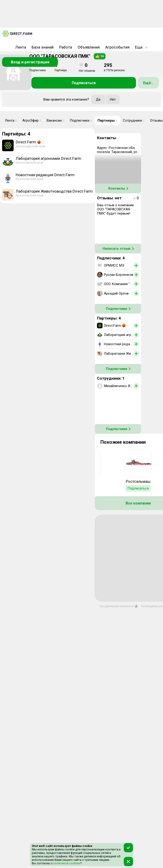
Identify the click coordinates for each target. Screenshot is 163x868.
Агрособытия (117, 47)
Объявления (89, 47)
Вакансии (55, 120)
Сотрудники (134, 120)
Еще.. (142, 47)
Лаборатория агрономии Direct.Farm (48, 158)
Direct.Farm (26, 142)
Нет (113, 99)
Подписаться (84, 83)
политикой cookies (66, 863)
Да (98, 99)
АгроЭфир (32, 120)
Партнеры (107, 120)
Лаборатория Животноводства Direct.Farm (54, 191)
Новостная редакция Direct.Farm (45, 175)
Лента (21, 47)
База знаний (43, 47)
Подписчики (81, 120)
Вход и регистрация (30, 62)
